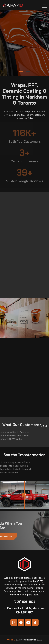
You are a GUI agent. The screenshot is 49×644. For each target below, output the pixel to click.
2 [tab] (28, 72)
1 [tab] (21, 72)
